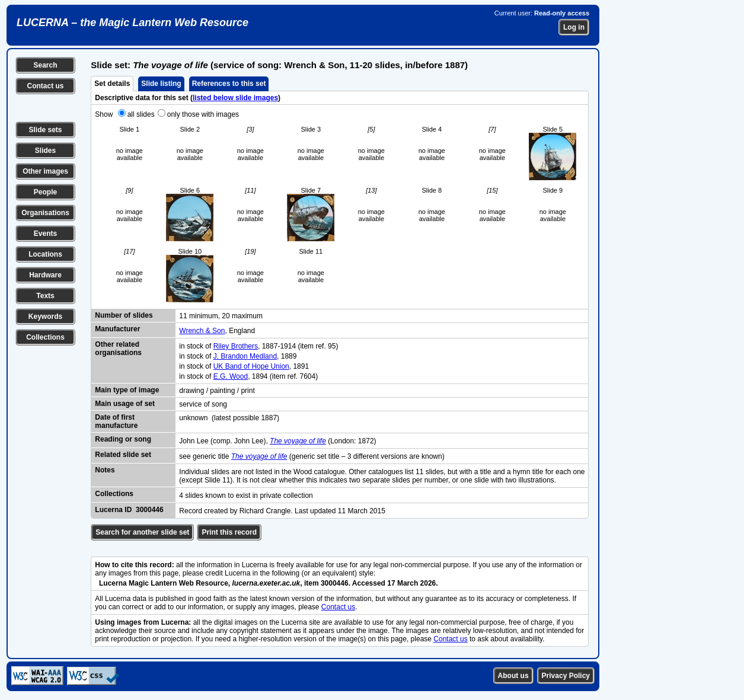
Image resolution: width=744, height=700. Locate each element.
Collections (45, 337)
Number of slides (124, 315)
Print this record (229, 532)
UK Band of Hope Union (251, 366)
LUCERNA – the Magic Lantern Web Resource (132, 23)
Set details (112, 84)
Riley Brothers (236, 346)
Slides (45, 151)
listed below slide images (235, 98)
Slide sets (45, 130)
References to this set (229, 84)
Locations (45, 254)
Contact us (45, 86)
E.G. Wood (231, 376)
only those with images (203, 114)
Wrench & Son (202, 331)
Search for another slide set (142, 532)
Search (45, 65)
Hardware (45, 275)
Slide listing (161, 84)
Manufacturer (117, 329)
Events (45, 234)
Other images (45, 171)
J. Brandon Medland (245, 356)
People (45, 192)
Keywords (45, 317)
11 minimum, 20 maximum (221, 316)
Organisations (45, 213)
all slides (141, 114)
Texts (45, 296)
